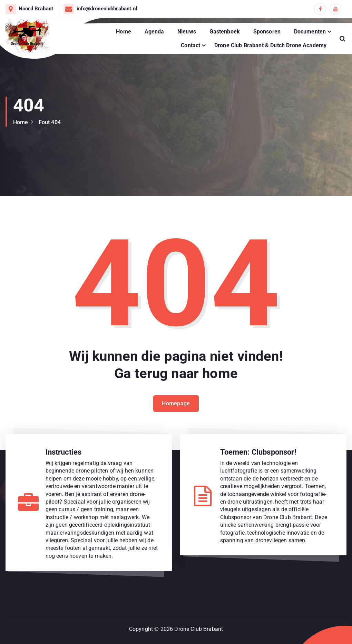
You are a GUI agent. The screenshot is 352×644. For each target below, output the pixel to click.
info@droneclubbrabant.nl (107, 9)
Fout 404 (50, 122)
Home (124, 32)
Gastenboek (225, 32)
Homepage (176, 404)
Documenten (310, 32)
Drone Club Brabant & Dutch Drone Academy (270, 45)
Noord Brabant (36, 9)
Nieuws (187, 32)
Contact (190, 45)
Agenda (154, 32)
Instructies (64, 452)
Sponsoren (267, 32)
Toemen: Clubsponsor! (258, 452)
